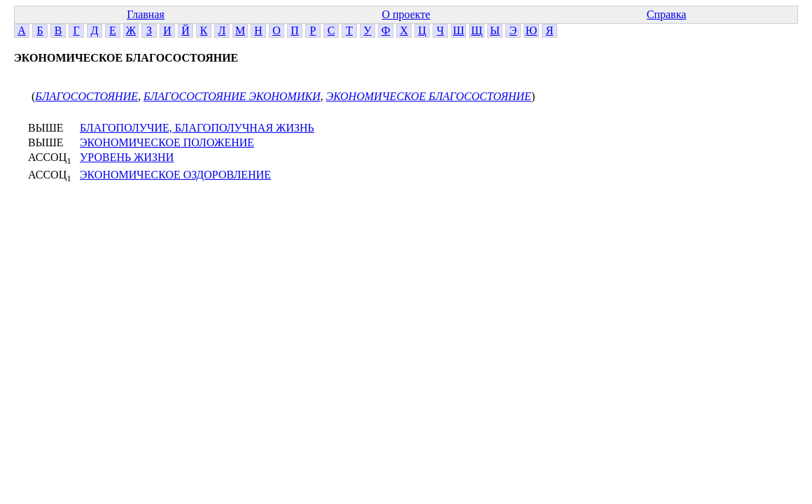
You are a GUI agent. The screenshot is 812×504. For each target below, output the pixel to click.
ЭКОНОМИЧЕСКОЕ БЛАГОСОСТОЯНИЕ (429, 96)
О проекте (406, 14)
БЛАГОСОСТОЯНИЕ (86, 96)
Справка (667, 14)
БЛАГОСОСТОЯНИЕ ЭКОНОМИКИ (232, 96)
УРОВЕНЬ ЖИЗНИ (127, 157)
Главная (146, 14)
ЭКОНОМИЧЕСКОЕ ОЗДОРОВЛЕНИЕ (175, 175)
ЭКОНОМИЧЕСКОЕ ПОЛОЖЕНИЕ (167, 142)
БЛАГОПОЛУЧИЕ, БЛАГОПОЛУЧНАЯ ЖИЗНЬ (197, 128)
